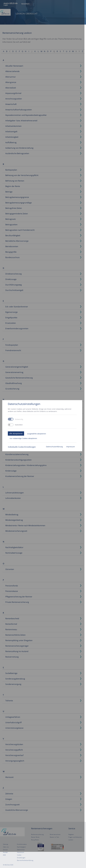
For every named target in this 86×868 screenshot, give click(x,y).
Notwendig (19, 427)
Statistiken (19, 433)
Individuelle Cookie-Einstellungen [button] (22, 455)
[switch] (11, 433)
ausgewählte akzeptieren (37, 442)
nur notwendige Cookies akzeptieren (23, 446)
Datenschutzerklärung (56, 455)
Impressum (72, 455)
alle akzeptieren (16, 442)
